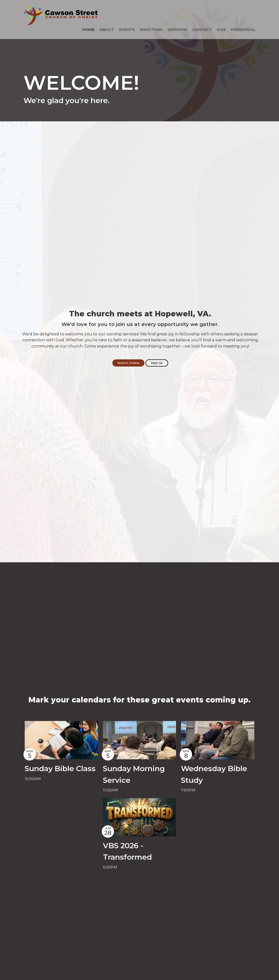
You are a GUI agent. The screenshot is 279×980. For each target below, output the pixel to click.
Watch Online (128, 363)
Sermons (178, 30)
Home (88, 30)
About (107, 30)
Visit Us (157, 363)
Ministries (151, 30)
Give (221, 30)
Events (127, 30)
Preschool (243, 30)
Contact (202, 30)
